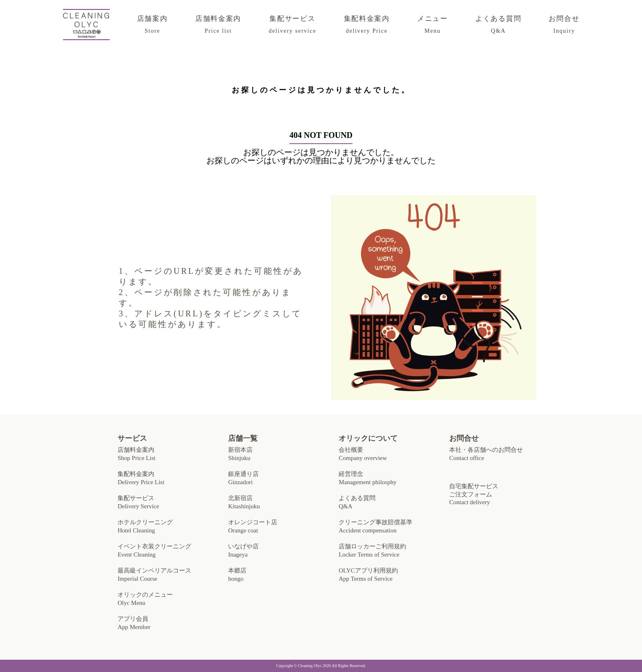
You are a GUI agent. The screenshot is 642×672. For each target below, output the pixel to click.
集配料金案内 (367, 25)
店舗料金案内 (218, 25)
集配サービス (292, 25)
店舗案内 (153, 25)
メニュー (433, 25)
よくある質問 (498, 25)
